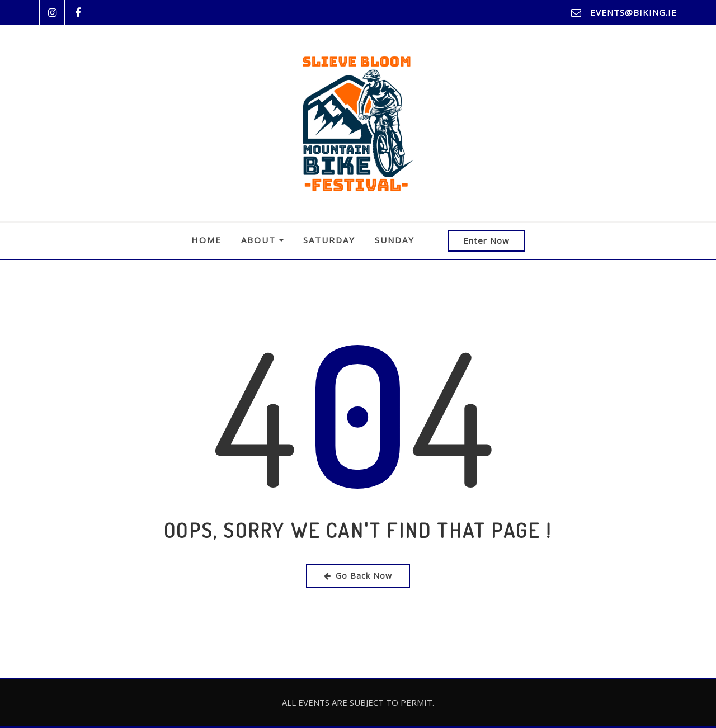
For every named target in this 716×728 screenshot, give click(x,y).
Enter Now (486, 240)
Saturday (329, 240)
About (262, 240)
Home (206, 240)
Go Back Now (358, 576)
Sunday (395, 240)
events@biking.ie (633, 12)
